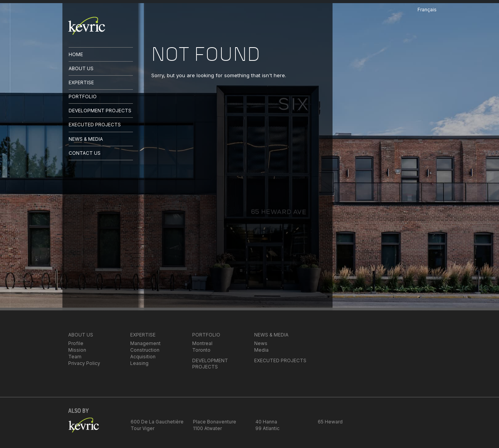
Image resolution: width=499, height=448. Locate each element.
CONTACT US (85, 153)
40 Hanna (266, 422)
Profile (76, 343)
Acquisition (143, 357)
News (261, 343)
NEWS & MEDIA (86, 139)
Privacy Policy (84, 363)
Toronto (201, 350)
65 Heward (330, 422)
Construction (145, 350)
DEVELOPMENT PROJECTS (100, 111)
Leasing (139, 363)
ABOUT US (81, 68)
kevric (87, 26)
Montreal (202, 343)
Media (261, 350)
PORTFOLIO (83, 97)
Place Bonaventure (215, 422)
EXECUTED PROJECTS (95, 125)
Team (75, 357)
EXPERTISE (81, 82)
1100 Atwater (207, 428)
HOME (76, 54)
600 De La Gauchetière (157, 422)
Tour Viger (142, 428)
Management (145, 343)
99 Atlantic (267, 428)
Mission (77, 350)
